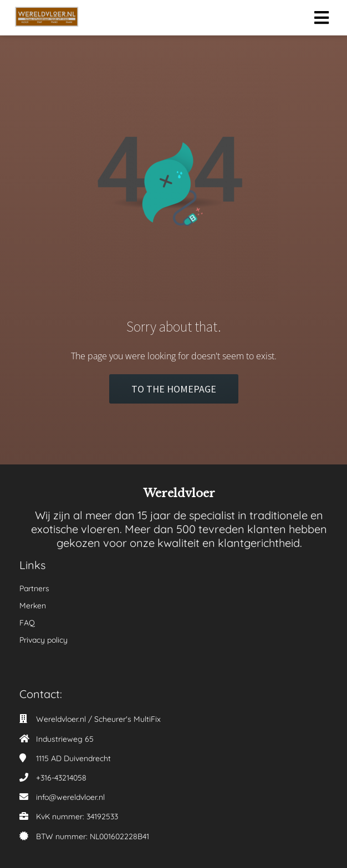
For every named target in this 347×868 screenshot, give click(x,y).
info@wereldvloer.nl (70, 797)
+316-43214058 (61, 778)
